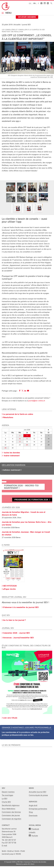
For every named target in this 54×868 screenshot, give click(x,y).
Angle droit (33, 806)
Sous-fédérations (8, 809)
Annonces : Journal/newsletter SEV (18, 638)
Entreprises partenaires (38, 809)
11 (27, 439)
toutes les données (12, 453)
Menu (8, 13)
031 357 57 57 (10, 840)
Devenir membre (27, 17)
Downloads (33, 816)
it (39, 4)
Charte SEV (6, 802)
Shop (31, 812)
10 (20, 439)
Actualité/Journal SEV (38, 792)
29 (5, 448)
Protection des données (39, 862)
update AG (27, 864)
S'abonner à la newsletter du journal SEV (21, 607)
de (30, 4)
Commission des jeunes (11, 815)
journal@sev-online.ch (37, 401)
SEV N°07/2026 (10, 586)
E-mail (4, 846)
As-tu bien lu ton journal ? (14, 620)
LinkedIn (32, 832)
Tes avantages (7, 795)
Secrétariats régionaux (11, 805)
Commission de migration (12, 819)
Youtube (35, 836)
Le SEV (5, 799)
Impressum (28, 862)
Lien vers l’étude (10, 718)
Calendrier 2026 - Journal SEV (16, 633)
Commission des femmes (11, 812)
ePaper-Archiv (9, 589)
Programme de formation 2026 (31, 500)
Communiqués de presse (38, 795)
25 (27, 445)
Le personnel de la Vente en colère (18, 414)
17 (20, 442)
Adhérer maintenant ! (12, 470)
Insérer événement (11, 456)
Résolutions (8, 418)
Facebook (35, 829)
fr (34, 4)
